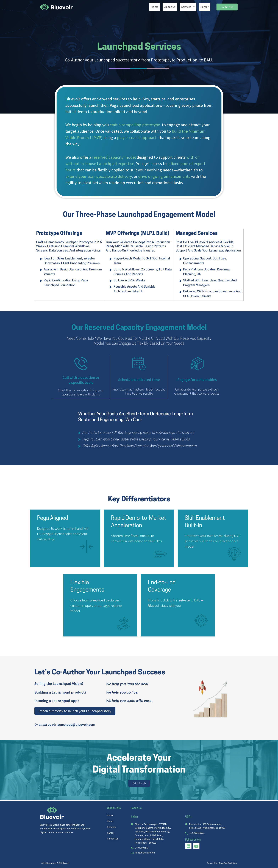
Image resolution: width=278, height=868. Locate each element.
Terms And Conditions (228, 863)
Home (155, 6)
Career (205, 6)
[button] (188, 6)
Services (188, 6)
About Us (170, 6)
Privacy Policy (213, 863)
